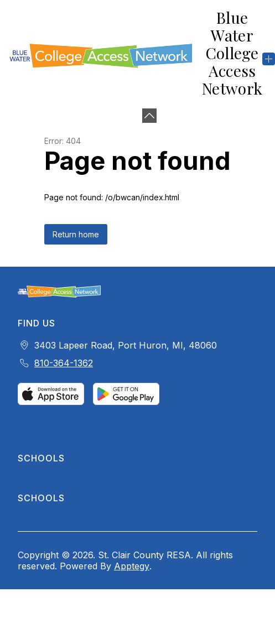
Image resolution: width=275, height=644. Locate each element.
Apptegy (132, 566)
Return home (76, 234)
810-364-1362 (64, 363)
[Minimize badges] (149, 116)
